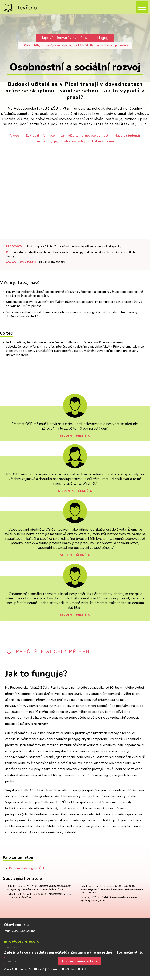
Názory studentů (127, 136)
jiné (84, 970)
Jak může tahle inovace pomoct (85, 136)
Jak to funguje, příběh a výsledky (61, 141)
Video (15, 136)
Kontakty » (11, 947)
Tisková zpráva (103, 141)
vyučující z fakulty (49, 970)
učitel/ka (71, 970)
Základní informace (40, 136)
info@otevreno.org (22, 941)
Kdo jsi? (9, 970)
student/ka (26, 970)
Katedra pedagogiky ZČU (26, 868)
